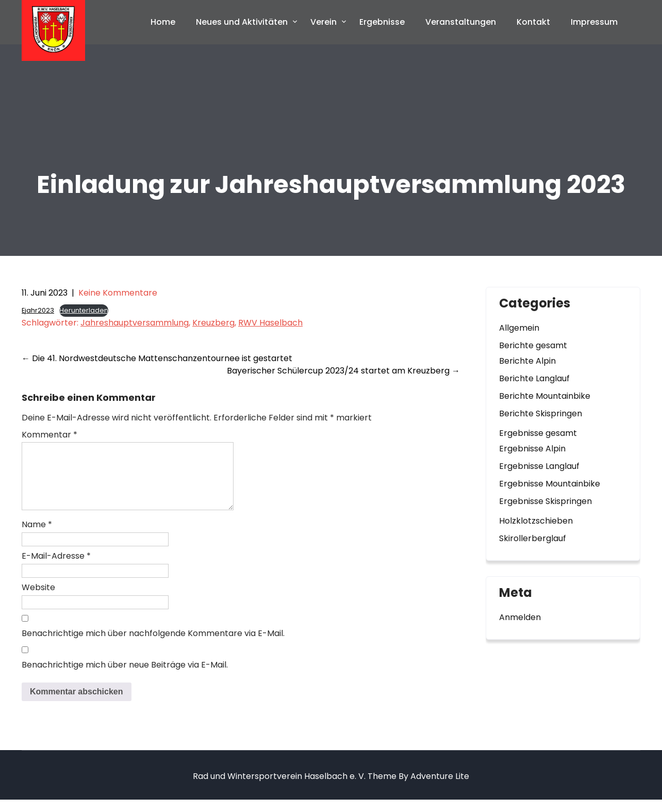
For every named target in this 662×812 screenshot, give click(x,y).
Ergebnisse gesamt (538, 433)
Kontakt (533, 22)
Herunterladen (84, 310)
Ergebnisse (382, 22)
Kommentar (49, 435)
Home (163, 22)
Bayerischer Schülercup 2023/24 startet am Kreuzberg (343, 371)
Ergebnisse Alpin (532, 449)
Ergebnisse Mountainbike (550, 484)
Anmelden (520, 617)
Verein (324, 22)
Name (37, 537)
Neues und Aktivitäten (242, 22)
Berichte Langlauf (534, 378)
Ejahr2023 (38, 310)
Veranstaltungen (461, 22)
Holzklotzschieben (536, 521)
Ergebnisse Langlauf (539, 466)
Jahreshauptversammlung (135, 323)
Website (38, 600)
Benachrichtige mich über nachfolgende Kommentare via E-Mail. (153, 646)
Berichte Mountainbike (545, 396)
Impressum (594, 22)
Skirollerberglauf (533, 538)
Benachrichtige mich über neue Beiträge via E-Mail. (125, 677)
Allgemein (519, 328)
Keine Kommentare (118, 293)
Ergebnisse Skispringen (545, 501)
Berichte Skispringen (541, 413)
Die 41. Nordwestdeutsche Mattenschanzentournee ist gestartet (157, 358)
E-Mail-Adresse (56, 568)
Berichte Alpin (527, 361)
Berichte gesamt (533, 345)
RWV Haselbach (270, 323)
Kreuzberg (213, 323)
